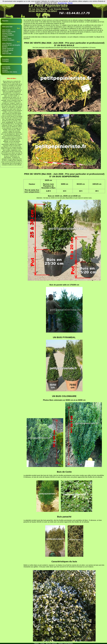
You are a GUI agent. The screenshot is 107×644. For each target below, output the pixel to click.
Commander (6, 67)
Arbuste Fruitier (7, 33)
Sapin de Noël (7, 53)
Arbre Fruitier (6, 30)
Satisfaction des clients (10, 72)
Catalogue (5, 61)
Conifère (5, 37)
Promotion (5, 59)
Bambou (5, 47)
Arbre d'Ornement (8, 35)
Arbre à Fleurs (7, 38)
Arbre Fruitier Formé (9, 32)
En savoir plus (62, 3)
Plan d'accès (6, 69)
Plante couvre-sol (8, 48)
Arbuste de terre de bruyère (11, 45)
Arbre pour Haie (7, 27)
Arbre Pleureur (7, 43)
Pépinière (5, 21)
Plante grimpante (8, 50)
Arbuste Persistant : (8, 40)
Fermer (70, 3)
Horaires (5, 70)
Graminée (5, 52)
